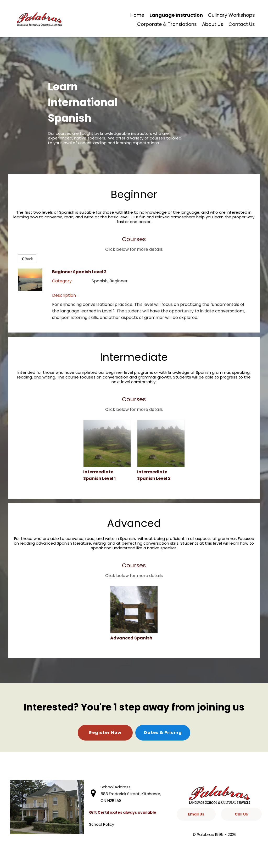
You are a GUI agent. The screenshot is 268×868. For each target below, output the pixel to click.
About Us (213, 24)
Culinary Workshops (231, 15)
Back (27, 259)
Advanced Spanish (131, 638)
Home (137, 15)
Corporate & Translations (167, 24)
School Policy (102, 824)
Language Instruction (176, 15)
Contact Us (242, 24)
